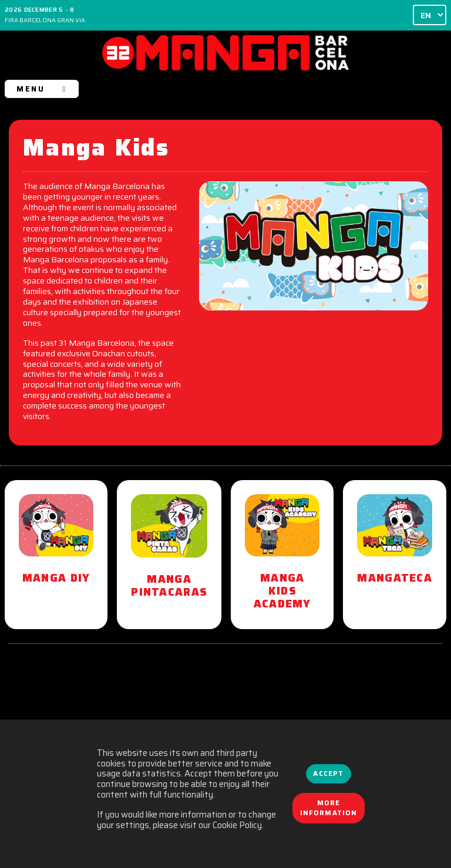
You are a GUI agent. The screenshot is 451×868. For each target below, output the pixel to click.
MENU (41, 89)
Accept (328, 774)
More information (329, 808)
